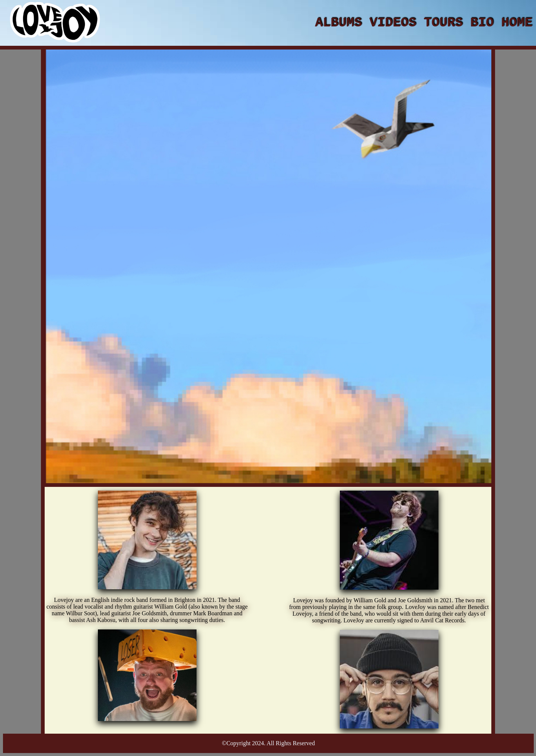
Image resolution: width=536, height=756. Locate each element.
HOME (517, 23)
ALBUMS (338, 23)
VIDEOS (393, 23)
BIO (482, 23)
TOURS (443, 23)
